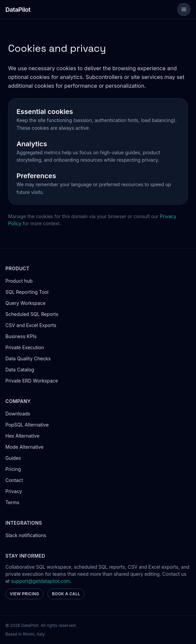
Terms (12, 502)
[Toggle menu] (184, 9)
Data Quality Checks (28, 358)
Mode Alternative (24, 447)
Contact (14, 480)
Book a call (66, 594)
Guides (13, 458)
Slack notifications (26, 535)
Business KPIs (21, 336)
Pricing (13, 469)
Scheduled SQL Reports (32, 314)
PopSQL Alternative (27, 425)
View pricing (24, 594)
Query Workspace (25, 303)
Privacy (14, 491)
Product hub (19, 281)
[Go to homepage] (18, 10)
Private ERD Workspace (32, 381)
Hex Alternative (22, 436)
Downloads (18, 414)
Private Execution (25, 347)
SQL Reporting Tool (27, 292)
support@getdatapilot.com (40, 581)
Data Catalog (20, 370)
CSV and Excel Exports (31, 325)
